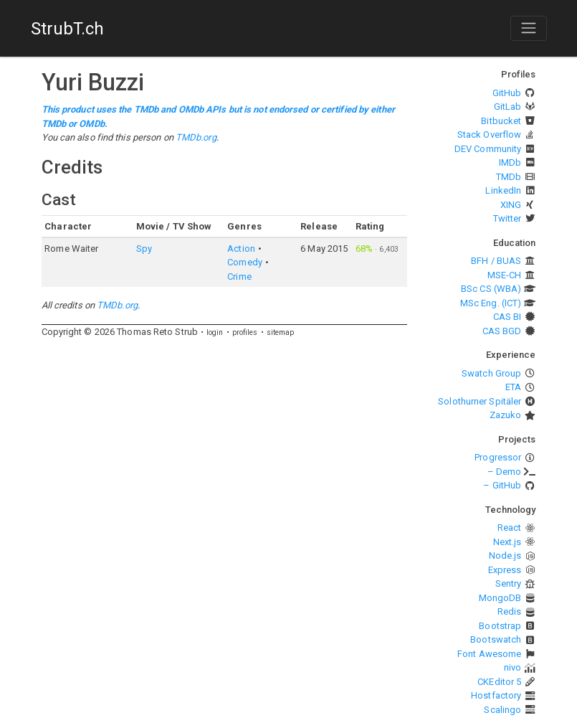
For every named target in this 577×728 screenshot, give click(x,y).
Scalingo (502, 710)
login (215, 332)
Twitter (507, 218)
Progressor (498, 457)
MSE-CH (505, 275)
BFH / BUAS (496, 261)
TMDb (509, 177)
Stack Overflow (489, 134)
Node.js (505, 556)
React (510, 528)
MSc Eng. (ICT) (491, 303)
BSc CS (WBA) (491, 289)
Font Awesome (489, 654)
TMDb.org (196, 137)
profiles (245, 332)
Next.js (507, 542)
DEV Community (488, 149)
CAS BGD (502, 331)
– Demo (505, 472)
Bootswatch (496, 639)
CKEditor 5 (499, 682)
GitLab (508, 107)
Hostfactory (496, 695)
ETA (513, 387)
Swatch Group (491, 373)
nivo (512, 667)
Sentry (509, 583)
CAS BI (507, 317)
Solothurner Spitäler (480, 401)
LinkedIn (503, 190)
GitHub (507, 93)
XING (511, 205)
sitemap (281, 332)
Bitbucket (501, 121)
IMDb (510, 162)
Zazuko (506, 415)
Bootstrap (500, 626)
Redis (510, 611)
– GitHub (502, 485)
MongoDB (500, 598)
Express (505, 570)
